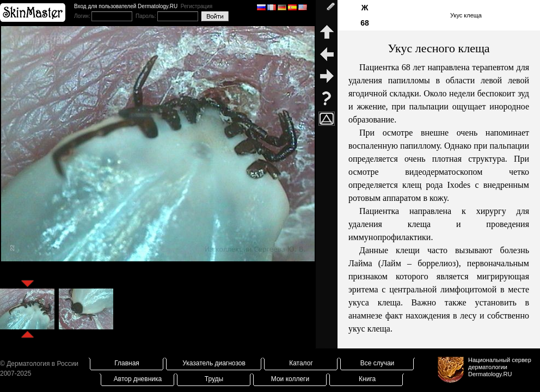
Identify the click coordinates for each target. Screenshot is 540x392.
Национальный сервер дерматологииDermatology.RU (500, 367)
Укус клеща (466, 15)
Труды (214, 379)
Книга (367, 379)
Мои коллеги (290, 379)
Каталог (301, 363)
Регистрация (197, 6)
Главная (127, 363)
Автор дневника (138, 379)
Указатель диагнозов (214, 363)
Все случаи (378, 363)
